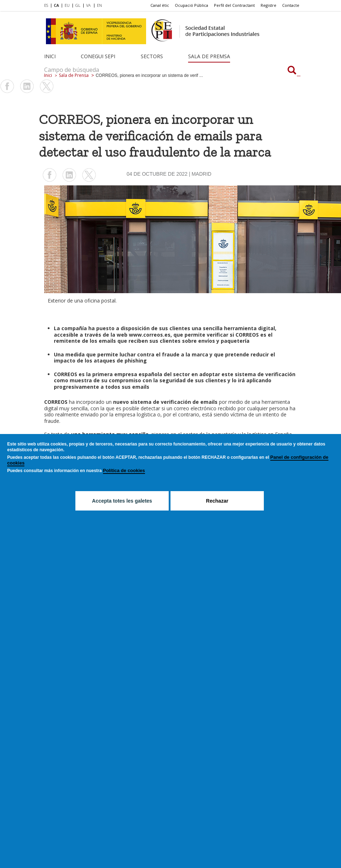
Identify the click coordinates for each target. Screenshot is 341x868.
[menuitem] (48, 6)
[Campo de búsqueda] (292, 71)
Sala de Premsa (209, 56)
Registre (268, 5)
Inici (50, 56)
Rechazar (217, 501)
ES (46, 5)
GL (78, 5)
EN (99, 5)
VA (88, 5)
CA (56, 5)
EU (67, 5)
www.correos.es (150, 335)
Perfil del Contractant (234, 5)
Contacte (291, 5)
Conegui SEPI (98, 56)
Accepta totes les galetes (122, 501)
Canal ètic (160, 5)
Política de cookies (124, 470)
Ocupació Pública (191, 5)
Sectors (152, 56)
